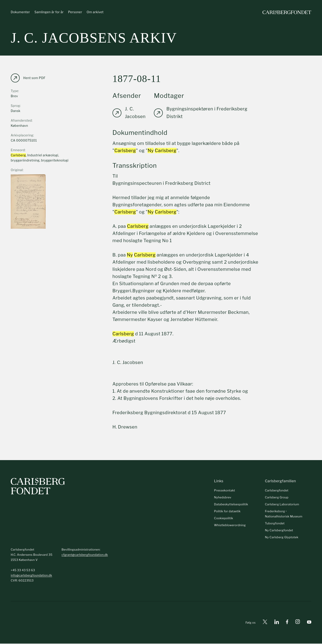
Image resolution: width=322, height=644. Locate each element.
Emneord (18, 150)
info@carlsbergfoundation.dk (31, 576)
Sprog (15, 106)
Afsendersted (21, 121)
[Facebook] (287, 623)
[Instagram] (298, 623)
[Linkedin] (277, 623)
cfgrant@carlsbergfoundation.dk (85, 555)
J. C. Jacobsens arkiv (94, 38)
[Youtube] (309, 623)
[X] (265, 623)
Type (15, 91)
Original (17, 170)
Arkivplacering (22, 135)
